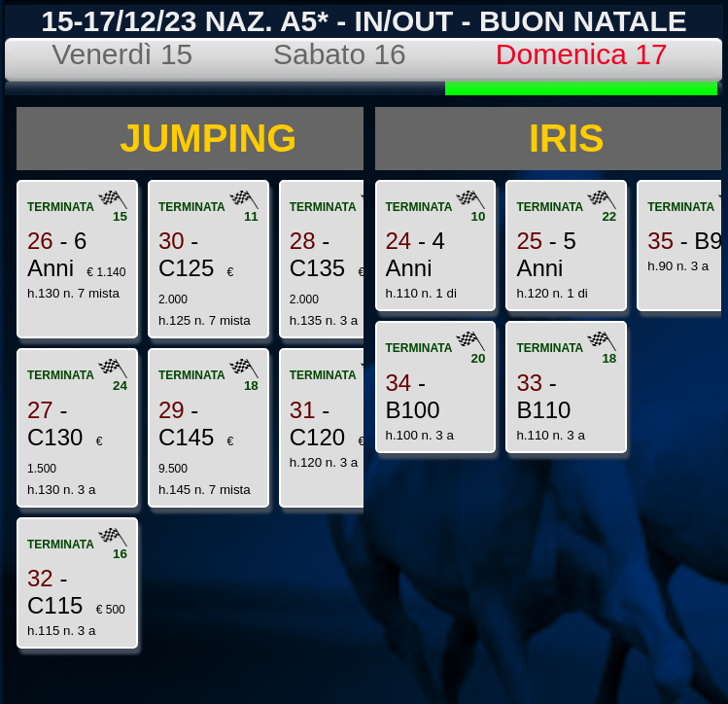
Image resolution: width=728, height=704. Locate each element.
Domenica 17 (582, 54)
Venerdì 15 (122, 54)
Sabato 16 (340, 54)
